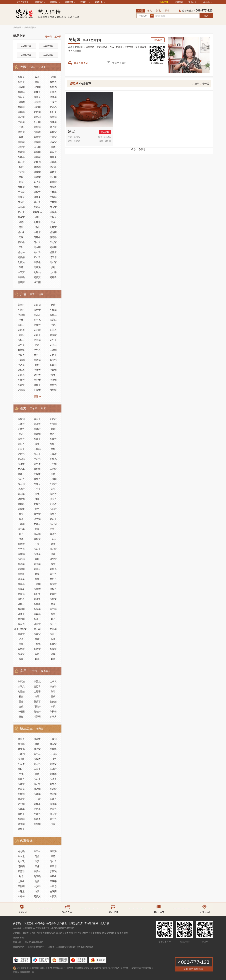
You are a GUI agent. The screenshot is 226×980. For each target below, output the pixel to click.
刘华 (37, 659)
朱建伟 (37, 162)
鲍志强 (53, 82)
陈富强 (21, 277)
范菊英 (21, 355)
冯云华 (53, 257)
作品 (141, 11)
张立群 (53, 686)
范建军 (21, 809)
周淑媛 (37, 424)
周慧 (21, 644)
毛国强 (53, 92)
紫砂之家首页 (22, 2)
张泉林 (21, 325)
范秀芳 (53, 207)
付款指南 (179, 2)
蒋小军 (21, 529)
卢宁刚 (37, 282)
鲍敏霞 (21, 544)
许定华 (37, 232)
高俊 (53, 222)
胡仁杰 (21, 370)
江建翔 (53, 202)
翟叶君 (21, 634)
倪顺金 (37, 484)
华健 (37, 82)
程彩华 (37, 380)
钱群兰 (53, 315)
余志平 (37, 454)
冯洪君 (21, 489)
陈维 (53, 489)
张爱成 (37, 681)
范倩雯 (37, 589)
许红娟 (53, 310)
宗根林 (21, 340)
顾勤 (37, 217)
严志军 (53, 242)
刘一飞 (37, 320)
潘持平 (53, 172)
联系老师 (158, 40)
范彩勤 (21, 559)
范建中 (37, 237)
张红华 (53, 97)
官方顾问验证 (91, 923)
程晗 (53, 639)
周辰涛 (21, 509)
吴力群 (53, 609)
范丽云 (53, 634)
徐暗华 (53, 886)
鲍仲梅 (53, 774)
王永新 (53, 539)
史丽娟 (53, 629)
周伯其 (37, 277)
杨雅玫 (53, 504)
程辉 (21, 167)
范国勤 (21, 315)
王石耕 (21, 172)
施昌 (37, 345)
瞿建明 (37, 434)
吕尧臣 (53, 77)
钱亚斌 (21, 654)
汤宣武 (21, 390)
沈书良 (53, 681)
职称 (167, 11)
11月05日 (48, 46)
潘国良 (37, 419)
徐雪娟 (21, 207)
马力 (37, 509)
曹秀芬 (53, 434)
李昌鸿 (53, 87)
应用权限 (32, 947)
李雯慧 (53, 649)
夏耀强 (37, 504)
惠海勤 (53, 237)
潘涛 (21, 539)
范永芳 (21, 479)
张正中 (53, 167)
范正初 (53, 524)
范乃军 (21, 365)
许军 (37, 696)
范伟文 (53, 599)
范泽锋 (53, 187)
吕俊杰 (21, 102)
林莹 (53, 604)
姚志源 (53, 794)
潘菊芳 (37, 479)
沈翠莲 (53, 330)
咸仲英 (37, 172)
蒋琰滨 (53, 182)
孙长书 (53, 712)
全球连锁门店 (76, 923)
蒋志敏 (21, 649)
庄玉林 (21, 192)
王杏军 (53, 137)
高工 (32, 294)
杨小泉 (21, 232)
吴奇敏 (53, 789)
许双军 (53, 142)
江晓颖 (21, 524)
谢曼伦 (53, 157)
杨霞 (37, 639)
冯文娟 (37, 519)
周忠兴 (21, 444)
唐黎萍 (21, 282)
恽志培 (21, 574)
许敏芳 (21, 380)
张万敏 (53, 549)
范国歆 (21, 202)
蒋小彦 (21, 162)
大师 (32, 67)
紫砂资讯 (39, 2)
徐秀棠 (37, 87)
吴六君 (53, 419)
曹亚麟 (21, 744)
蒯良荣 (53, 702)
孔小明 (37, 122)
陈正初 (37, 305)
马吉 (21, 434)
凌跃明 (21, 569)
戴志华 (21, 494)
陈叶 (53, 691)
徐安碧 (37, 102)
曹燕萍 (21, 152)
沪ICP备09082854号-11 (56, 968)
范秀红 (53, 375)
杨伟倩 (53, 252)
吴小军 (53, 262)
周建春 (53, 277)
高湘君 (21, 197)
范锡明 (53, 370)
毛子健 (37, 182)
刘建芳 (53, 227)
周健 (53, 474)
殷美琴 (37, 702)
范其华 (53, 122)
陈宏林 (21, 142)
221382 (108, 137)
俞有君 (53, 584)
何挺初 (37, 167)
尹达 (21, 639)
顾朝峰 (21, 504)
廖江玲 (53, 335)
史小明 (53, 177)
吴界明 (37, 824)
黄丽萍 (21, 305)
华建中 (21, 385)
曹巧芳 (53, 579)
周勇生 (37, 464)
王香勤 (53, 350)
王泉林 (37, 449)
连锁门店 (99, 2)
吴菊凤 (53, 459)
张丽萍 (21, 439)
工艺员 (33, 671)
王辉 (53, 696)
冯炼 (53, 325)
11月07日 (26, 46)
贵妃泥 (77, 141)
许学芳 (21, 272)
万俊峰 (37, 604)
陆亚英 (21, 579)
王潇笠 (53, 102)
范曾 (37, 856)
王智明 (37, 584)
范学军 (37, 634)
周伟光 (53, 569)
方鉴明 (21, 619)
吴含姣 (21, 330)
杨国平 (21, 449)
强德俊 (37, 197)
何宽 (37, 494)
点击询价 (105, 132)
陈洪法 (21, 681)
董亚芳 (21, 217)
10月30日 (26, 55)
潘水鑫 (37, 469)
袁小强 (53, 574)
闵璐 (21, 237)
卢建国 (21, 712)
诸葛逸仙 (37, 212)
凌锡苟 (21, 789)
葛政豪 (21, 589)
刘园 (53, 659)
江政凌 (53, 454)
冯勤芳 (37, 707)
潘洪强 (53, 534)
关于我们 (18, 923)
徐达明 (37, 107)
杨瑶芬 (37, 142)
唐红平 (37, 385)
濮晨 (37, 499)
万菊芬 (53, 444)
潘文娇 (37, 514)
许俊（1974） (21, 629)
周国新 (37, 569)
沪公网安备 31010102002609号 (31, 968)
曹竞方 (37, 355)
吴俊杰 (53, 212)
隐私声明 (40, 947)
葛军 (126, 933)
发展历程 (29, 923)
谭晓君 (37, 429)
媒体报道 (62, 923)
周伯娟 (21, 257)
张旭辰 (53, 589)
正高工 (42, 67)
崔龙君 (37, 315)
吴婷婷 (37, 614)
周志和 (37, 117)
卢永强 (37, 459)
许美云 (53, 529)
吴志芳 (37, 712)
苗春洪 (21, 624)
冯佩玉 (21, 614)
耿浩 (53, 305)
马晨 (37, 529)
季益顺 (21, 92)
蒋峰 (21, 137)
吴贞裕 (21, 117)
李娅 (53, 449)
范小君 (37, 242)
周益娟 (37, 360)
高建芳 (53, 799)
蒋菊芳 (37, 137)
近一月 (48, 37)
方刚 (37, 559)
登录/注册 (164, 2)
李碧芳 (21, 779)
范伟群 (37, 187)
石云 (21, 696)
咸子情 (53, 127)
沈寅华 (21, 122)
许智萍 (21, 310)
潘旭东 (37, 539)
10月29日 (48, 55)
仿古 (72, 132)
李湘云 (37, 619)
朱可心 (53, 107)
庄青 (37, 544)
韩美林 (37, 871)
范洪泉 (53, 779)
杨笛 (37, 579)
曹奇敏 (37, 207)
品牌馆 (83, 2)
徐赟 (37, 861)
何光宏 (53, 559)
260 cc (108, 141)
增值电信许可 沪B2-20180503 (115, 968)
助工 (43, 408)
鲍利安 (37, 192)
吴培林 (37, 157)
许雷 (37, 891)
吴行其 (21, 375)
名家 (41, 294)
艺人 (150, 11)
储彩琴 (37, 375)
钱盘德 (21, 499)
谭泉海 (53, 749)
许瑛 (53, 654)
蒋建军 (53, 132)
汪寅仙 (53, 739)
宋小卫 (37, 257)
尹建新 (37, 524)
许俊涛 (37, 474)
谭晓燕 (21, 584)
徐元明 (37, 147)
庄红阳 (53, 479)
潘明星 (21, 345)
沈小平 (53, 272)
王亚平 (53, 881)
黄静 (21, 659)
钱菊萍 (53, 117)
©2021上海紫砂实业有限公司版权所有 (84, 968)
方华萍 (37, 127)
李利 (21, 247)
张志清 (21, 132)
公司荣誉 (51, 923)
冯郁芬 (21, 604)
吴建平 (37, 335)
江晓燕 (21, 424)
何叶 (21, 227)
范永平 (37, 549)
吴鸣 (21, 774)
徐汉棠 (21, 87)
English (208, 2)
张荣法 (53, 320)
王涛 (21, 127)
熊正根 (21, 242)
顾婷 (21, 222)
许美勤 (53, 424)
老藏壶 (40, 729)
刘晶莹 (21, 691)
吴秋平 (53, 355)
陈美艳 (37, 262)
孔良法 (21, 262)
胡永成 (53, 152)
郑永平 (53, 519)
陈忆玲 (21, 599)
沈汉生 (21, 764)
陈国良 (37, 97)
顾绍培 (21, 82)
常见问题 (193, 2)
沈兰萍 (21, 549)
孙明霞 (37, 350)
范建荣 (21, 784)
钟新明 (37, 717)
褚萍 (37, 574)
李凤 (53, 707)
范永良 (21, 97)
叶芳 (21, 534)
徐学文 (21, 686)
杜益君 (53, 484)
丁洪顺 (53, 197)
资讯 (158, 11)
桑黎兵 (21, 157)
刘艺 (53, 619)
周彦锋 (37, 599)
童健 (21, 717)
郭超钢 (37, 112)
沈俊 (21, 707)
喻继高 (53, 891)
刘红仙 (37, 272)
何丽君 (37, 624)
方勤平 (37, 439)
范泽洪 (21, 464)
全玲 (37, 654)
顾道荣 (37, 177)
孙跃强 (21, 454)
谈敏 (53, 267)
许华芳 (21, 147)
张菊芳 (53, 514)
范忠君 (53, 509)
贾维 (53, 564)
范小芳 (53, 624)
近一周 (58, 37)
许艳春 (53, 162)
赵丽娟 (37, 340)
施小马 (37, 252)
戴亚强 (53, 360)
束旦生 (53, 876)
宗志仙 (21, 484)
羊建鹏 (21, 360)
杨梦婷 (21, 429)
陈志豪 (37, 330)
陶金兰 (53, 439)
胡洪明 (37, 152)
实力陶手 (46, 671)
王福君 (53, 217)
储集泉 (21, 829)
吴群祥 (21, 112)
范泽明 (53, 380)
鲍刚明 (21, 609)
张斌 (21, 335)
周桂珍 (37, 92)
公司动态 (40, 923)
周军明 (53, 247)
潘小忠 (37, 202)
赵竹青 (37, 686)
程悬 (21, 519)
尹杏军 (21, 469)
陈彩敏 (53, 469)
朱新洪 (53, 896)
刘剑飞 (53, 112)
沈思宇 (37, 691)
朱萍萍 (21, 594)
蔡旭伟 (53, 385)
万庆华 (37, 609)
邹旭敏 (21, 350)
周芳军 (37, 564)
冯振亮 (21, 866)
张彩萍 (53, 494)
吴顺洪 (37, 267)
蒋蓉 (37, 77)
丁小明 (53, 464)
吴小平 (53, 340)
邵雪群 (21, 871)
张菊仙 (21, 419)
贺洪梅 (37, 132)
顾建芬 (21, 474)
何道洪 (37, 739)
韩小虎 (21, 212)
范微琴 (37, 370)
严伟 (21, 320)
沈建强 (53, 192)
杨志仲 (21, 252)
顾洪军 (21, 564)
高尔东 (37, 649)
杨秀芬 (53, 232)
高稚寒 (53, 644)
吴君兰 (53, 345)
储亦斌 (21, 824)
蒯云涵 (21, 459)
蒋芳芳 (53, 499)
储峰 (21, 267)
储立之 (21, 856)
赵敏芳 (37, 325)
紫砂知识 (54, 2)
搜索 (206, 16)
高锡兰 (53, 365)
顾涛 (53, 147)
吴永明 (37, 247)
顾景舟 (21, 77)
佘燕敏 (53, 390)
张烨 (53, 429)
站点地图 (81, 947)
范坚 (53, 614)
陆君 (21, 182)
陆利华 (37, 310)
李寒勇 (53, 717)
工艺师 (33, 408)
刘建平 (37, 222)
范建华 (21, 187)
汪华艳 (37, 644)
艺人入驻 (105, 923)
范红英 (37, 554)
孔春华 (37, 390)
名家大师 (89, 947)
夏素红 (53, 594)
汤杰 (37, 227)
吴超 (21, 702)
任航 (21, 177)
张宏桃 (37, 534)
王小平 (37, 489)
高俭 (37, 365)
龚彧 (53, 544)
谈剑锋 (37, 594)
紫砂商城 (69, 2)
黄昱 (21, 514)
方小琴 (37, 629)
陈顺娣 (21, 554)
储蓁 (53, 554)
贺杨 (37, 444)
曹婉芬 (21, 107)
